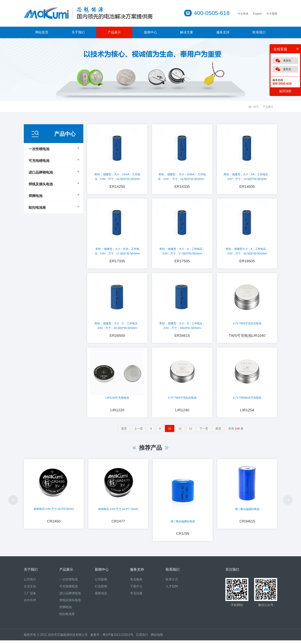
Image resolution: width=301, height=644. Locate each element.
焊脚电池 (36, 196)
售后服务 (136, 583)
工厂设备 (30, 597)
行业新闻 (101, 590)
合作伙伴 (30, 604)
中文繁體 (272, 14)
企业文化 (30, 590)
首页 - (257, 107)
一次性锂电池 (39, 149)
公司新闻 (101, 583)
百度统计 (144, 638)
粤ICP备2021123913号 (118, 638)
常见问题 (136, 597)
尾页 (218, 431)
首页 (124, 431)
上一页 (139, 431)
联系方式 (172, 583)
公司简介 (30, 583)
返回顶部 (285, 91)
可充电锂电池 (39, 161)
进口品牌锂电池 (41, 172)
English (257, 14)
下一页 (204, 431)
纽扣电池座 (37, 208)
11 (180, 431)
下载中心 (136, 590)
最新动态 (101, 597)
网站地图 (157, 638)
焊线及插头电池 (41, 184)
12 (191, 431)
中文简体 (243, 14)
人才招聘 (172, 590)
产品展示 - (268, 107)
